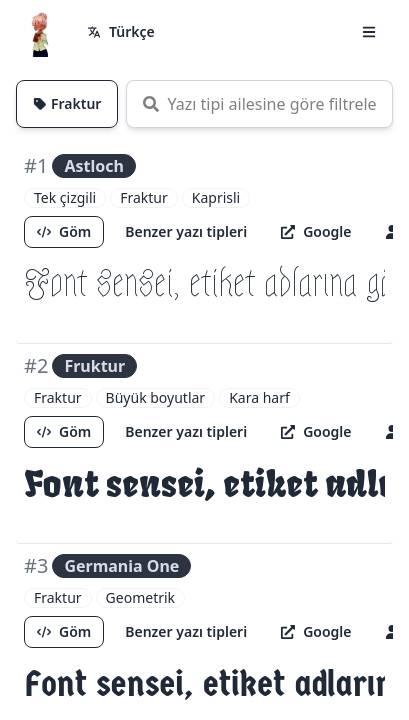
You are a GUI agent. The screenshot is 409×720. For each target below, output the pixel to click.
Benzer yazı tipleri (186, 231)
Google (316, 231)
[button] (369, 32)
